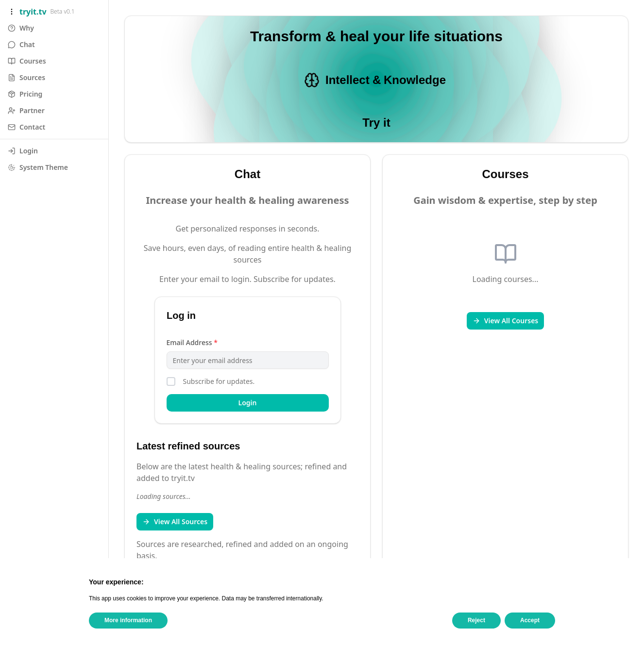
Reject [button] (476, 620)
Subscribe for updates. (219, 381)
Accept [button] (530, 620)
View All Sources (175, 522)
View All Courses (506, 321)
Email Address (192, 342)
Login (248, 403)
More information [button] (128, 620)
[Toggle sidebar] (12, 12)
